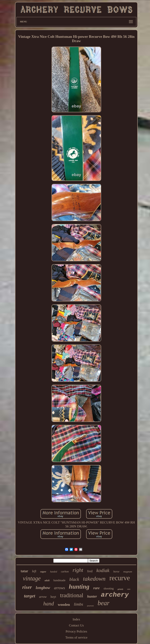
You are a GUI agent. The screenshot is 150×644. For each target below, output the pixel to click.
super (43, 572)
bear (104, 603)
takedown (94, 579)
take (129, 589)
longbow (43, 588)
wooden (64, 605)
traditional (72, 595)
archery (115, 595)
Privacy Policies (76, 631)
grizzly (120, 589)
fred (90, 571)
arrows (60, 588)
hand (49, 604)
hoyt (53, 597)
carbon (65, 572)
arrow (43, 597)
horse (116, 572)
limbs (79, 604)
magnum (128, 572)
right (78, 570)
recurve (120, 578)
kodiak (103, 570)
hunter (92, 596)
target (30, 596)
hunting (79, 586)
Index (76, 619)
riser (27, 587)
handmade (60, 580)
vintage (32, 578)
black (74, 579)
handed (54, 572)
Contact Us (76, 625)
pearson (90, 606)
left (34, 571)
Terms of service (76, 637)
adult (47, 580)
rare (97, 588)
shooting (109, 588)
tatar (24, 571)
